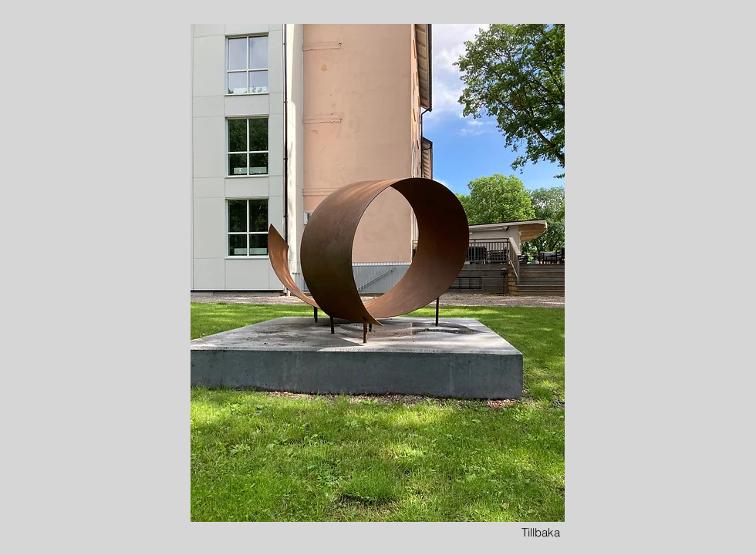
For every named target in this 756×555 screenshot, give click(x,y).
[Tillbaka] (541, 532)
